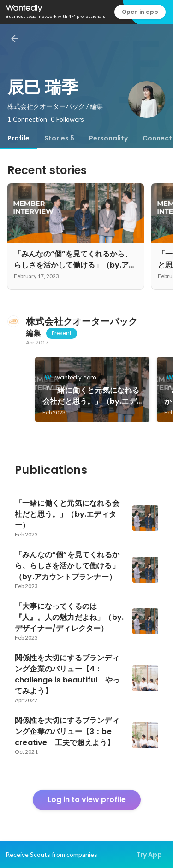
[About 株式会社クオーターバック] (13, 321)
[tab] (18, 138)
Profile (18, 138)
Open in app (140, 12)
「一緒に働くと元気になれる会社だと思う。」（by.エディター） (91, 396)
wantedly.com (73, 377)
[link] (92, 390)
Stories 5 (59, 138)
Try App (149, 855)
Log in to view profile (87, 800)
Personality (108, 138)
